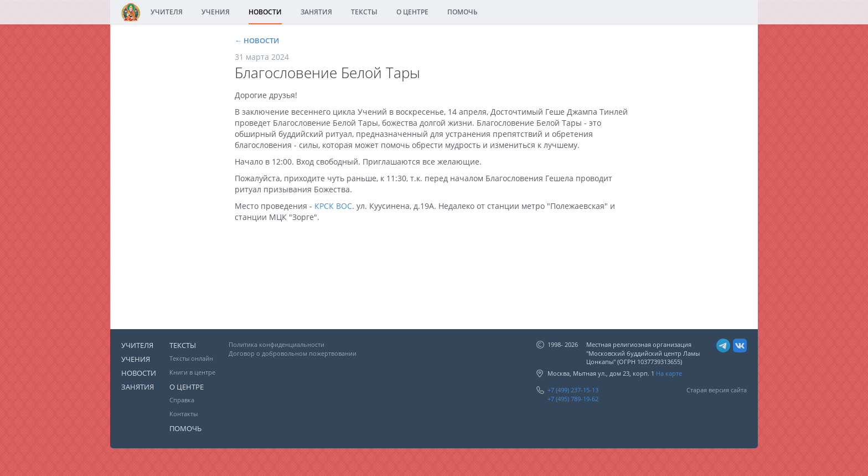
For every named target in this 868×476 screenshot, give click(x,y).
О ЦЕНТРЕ (412, 12)
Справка (182, 400)
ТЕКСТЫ (364, 12)
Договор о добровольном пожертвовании (293, 353)
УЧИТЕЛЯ (167, 12)
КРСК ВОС (333, 206)
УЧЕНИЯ (216, 12)
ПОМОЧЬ (463, 12)
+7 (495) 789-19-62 (573, 399)
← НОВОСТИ (257, 40)
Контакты (184, 414)
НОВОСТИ (265, 12)
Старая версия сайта (717, 390)
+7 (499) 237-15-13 (573, 390)
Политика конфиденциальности (277, 344)
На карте (669, 373)
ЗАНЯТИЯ (316, 12)
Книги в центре (192, 372)
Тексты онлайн (191, 358)
